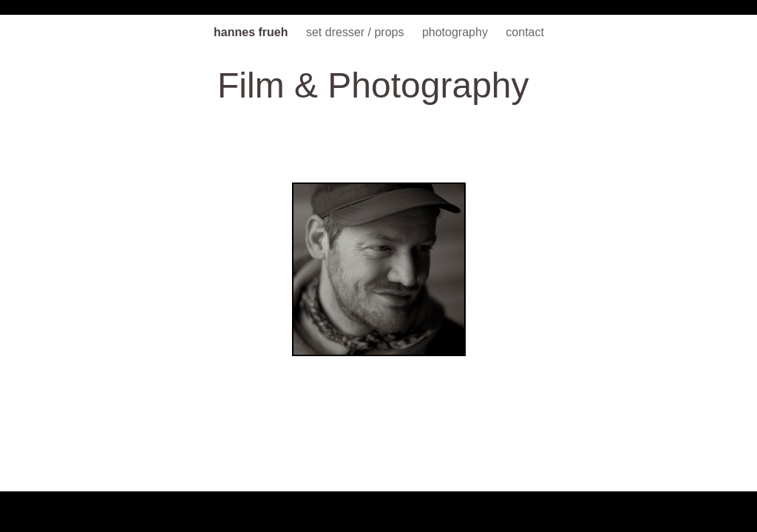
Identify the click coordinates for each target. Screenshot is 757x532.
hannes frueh (252, 32)
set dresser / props (357, 32)
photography (456, 32)
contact (525, 32)
